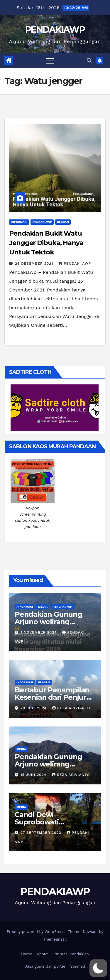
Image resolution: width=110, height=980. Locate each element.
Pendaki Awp (75, 264)
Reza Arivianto (71, 708)
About (42, 954)
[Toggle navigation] (50, 61)
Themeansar (54, 939)
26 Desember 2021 (35, 264)
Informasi (19, 222)
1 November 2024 (39, 632)
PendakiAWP (42, 222)
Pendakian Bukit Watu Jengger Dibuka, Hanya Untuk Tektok (46, 243)
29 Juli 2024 (34, 708)
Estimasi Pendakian (71, 954)
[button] (89, 60)
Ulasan (63, 222)
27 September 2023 (42, 833)
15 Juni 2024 (34, 775)
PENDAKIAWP (55, 30)
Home (27, 954)
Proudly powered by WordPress (36, 932)
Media (43, 607)
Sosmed (78, 966)
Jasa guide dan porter (45, 966)
